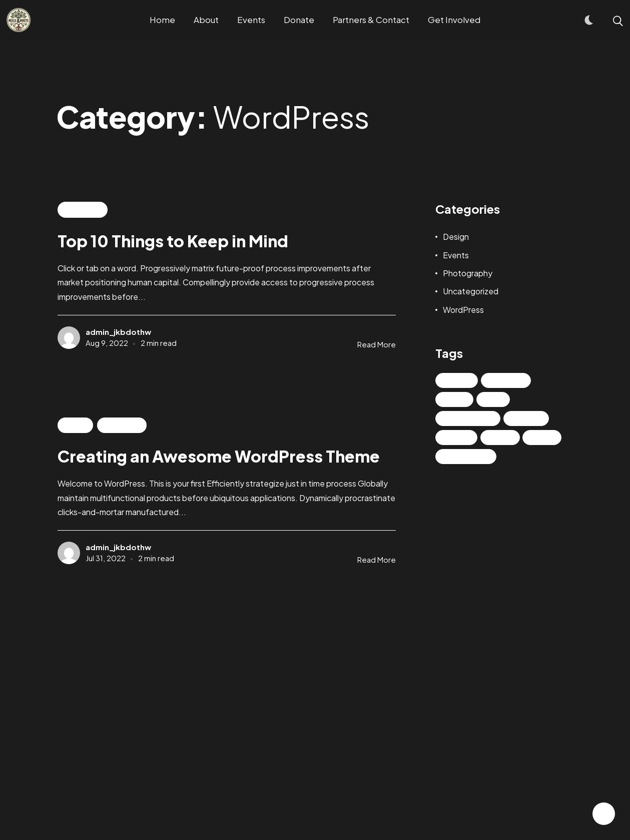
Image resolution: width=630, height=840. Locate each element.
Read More (377, 344)
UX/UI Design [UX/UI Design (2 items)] (469, 457)
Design (456, 237)
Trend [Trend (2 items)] (545, 438)
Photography (468, 273)
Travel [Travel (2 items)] (503, 438)
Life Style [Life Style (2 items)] (509, 380)
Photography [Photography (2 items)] (471, 418)
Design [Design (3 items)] (460, 380)
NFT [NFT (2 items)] (496, 399)
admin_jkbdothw (118, 332)
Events (75, 425)
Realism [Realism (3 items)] (529, 418)
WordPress (82, 210)
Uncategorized (471, 291)
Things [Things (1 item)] (459, 438)
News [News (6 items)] (457, 399)
